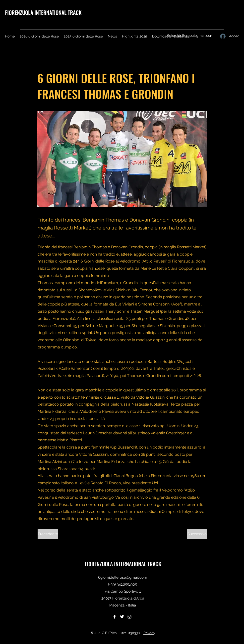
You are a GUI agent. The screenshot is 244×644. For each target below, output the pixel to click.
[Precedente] (48, 534)
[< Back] (54, 61)
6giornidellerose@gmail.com (190, 36)
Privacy (149, 633)
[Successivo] (197, 534)
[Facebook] (115, 617)
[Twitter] (122, 617)
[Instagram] (129, 617)
